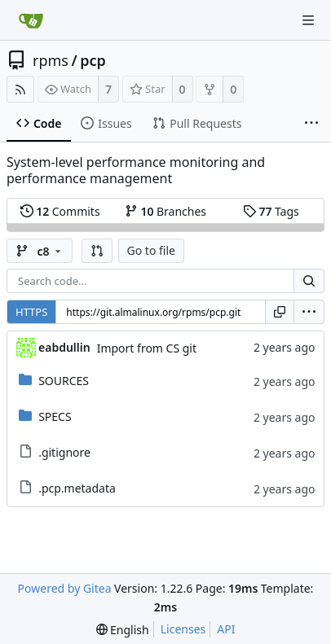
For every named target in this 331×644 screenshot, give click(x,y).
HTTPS (31, 312)
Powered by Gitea (65, 588)
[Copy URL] (280, 312)
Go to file (151, 250)
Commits (60, 211)
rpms (51, 60)
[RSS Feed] (20, 89)
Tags (271, 211)
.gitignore (64, 452)
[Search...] (309, 281)
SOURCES (64, 381)
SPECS (55, 416)
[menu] (309, 312)
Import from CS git (147, 348)
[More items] (311, 124)
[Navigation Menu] (308, 20)
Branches (165, 211)
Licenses (183, 629)
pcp (93, 60)
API (226, 629)
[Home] (31, 20)
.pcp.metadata (77, 488)
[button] (97, 251)
